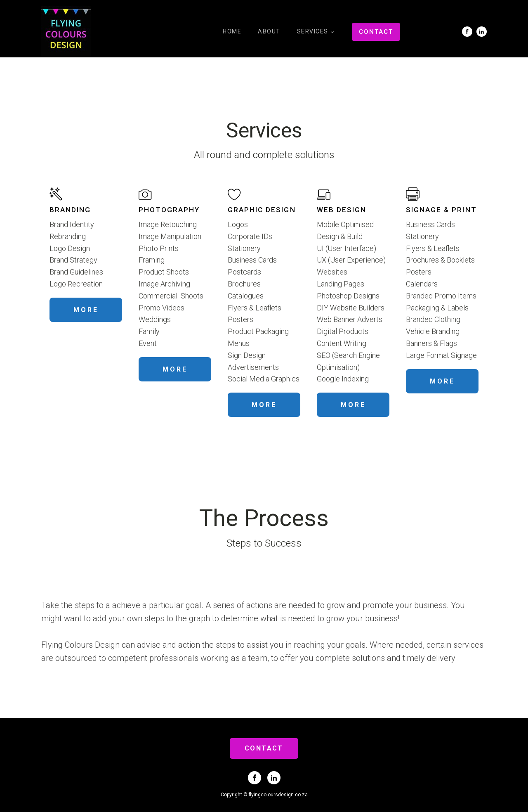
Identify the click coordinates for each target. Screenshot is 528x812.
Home (232, 31)
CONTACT (376, 32)
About (269, 31)
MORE (86, 310)
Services (313, 31)
